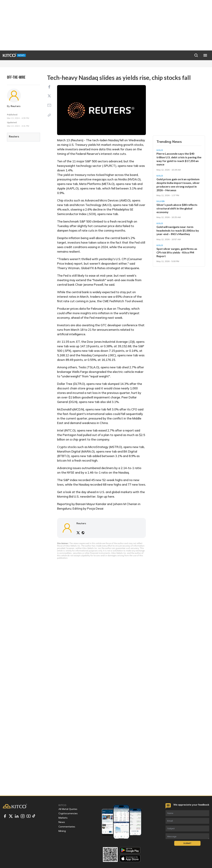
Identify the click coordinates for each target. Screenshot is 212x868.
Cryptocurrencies (68, 813)
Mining (62, 831)
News (62, 822)
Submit (187, 843)
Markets (63, 818)
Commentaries (67, 827)
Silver (161, 201)
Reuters (16, 106)
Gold (160, 150)
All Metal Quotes (68, 809)
